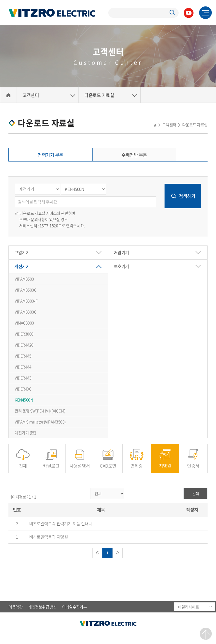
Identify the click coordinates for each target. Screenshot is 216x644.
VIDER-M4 (23, 367)
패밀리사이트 (188, 607)
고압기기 (22, 253)
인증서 (193, 463)
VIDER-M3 (23, 378)
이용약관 (15, 607)
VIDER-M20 (24, 345)
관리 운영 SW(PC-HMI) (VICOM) (40, 411)
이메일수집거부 (75, 607)
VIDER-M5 (23, 356)
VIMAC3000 (24, 323)
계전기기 (22, 266)
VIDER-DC (23, 389)
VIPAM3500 (24, 279)
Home (8, 95)
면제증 (137, 463)
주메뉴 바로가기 (0, 0)
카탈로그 (51, 463)
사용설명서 (80, 463)
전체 (23, 463)
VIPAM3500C (26, 290)
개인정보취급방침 (42, 607)
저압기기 (121, 253)
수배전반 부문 (134, 155)
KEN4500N (24, 400)
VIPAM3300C (26, 312)
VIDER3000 (24, 334)
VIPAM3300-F (26, 301)
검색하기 (187, 196)
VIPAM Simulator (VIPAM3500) (40, 422)
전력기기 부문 (50, 155)
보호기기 (121, 266)
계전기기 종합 (26, 433)
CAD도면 (108, 463)
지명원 (165, 463)
